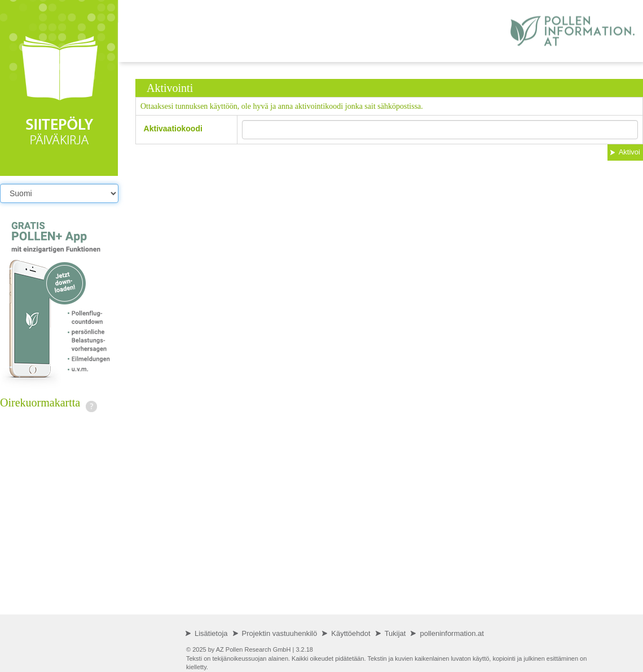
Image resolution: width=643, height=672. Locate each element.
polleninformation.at (452, 633)
